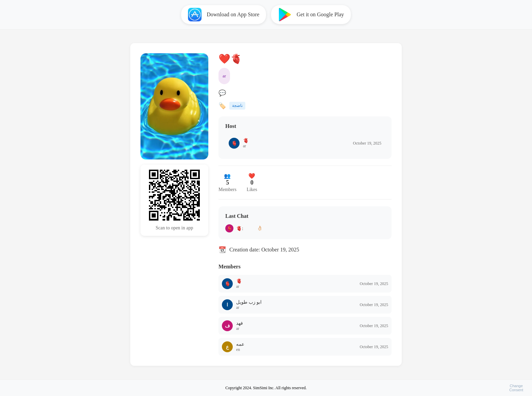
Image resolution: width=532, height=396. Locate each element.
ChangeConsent (516, 388)
